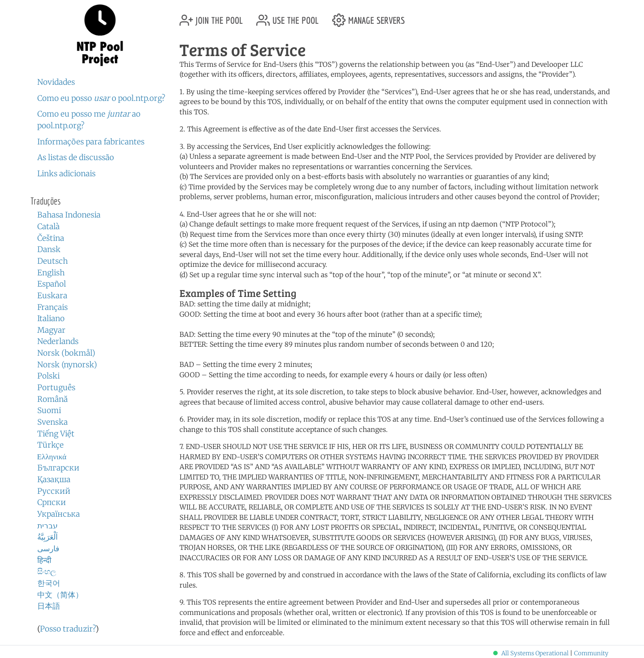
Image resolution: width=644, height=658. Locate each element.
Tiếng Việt (56, 434)
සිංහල (47, 571)
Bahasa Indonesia (69, 215)
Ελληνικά (52, 457)
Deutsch (53, 261)
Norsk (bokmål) (66, 353)
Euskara (52, 296)
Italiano (51, 318)
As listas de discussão (76, 157)
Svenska (53, 422)
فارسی (48, 549)
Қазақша (54, 479)
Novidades (56, 82)
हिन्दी (44, 560)
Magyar (51, 330)
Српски (52, 502)
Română (53, 399)
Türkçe (50, 445)
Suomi (49, 410)
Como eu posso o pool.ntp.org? (101, 98)
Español (52, 284)
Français (53, 307)
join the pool (211, 17)
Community (591, 653)
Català (48, 227)
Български (58, 468)
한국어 (49, 583)
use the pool (287, 17)
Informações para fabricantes (91, 142)
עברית (48, 526)
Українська (59, 514)
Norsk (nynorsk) (67, 365)
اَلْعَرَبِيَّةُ (48, 537)
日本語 (49, 606)
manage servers (368, 17)
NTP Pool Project (100, 35)
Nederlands (58, 341)
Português (56, 388)
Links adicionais (66, 174)
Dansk (49, 249)
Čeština (51, 238)
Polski (48, 376)
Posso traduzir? (68, 629)
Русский (54, 491)
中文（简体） (60, 595)
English (51, 273)
